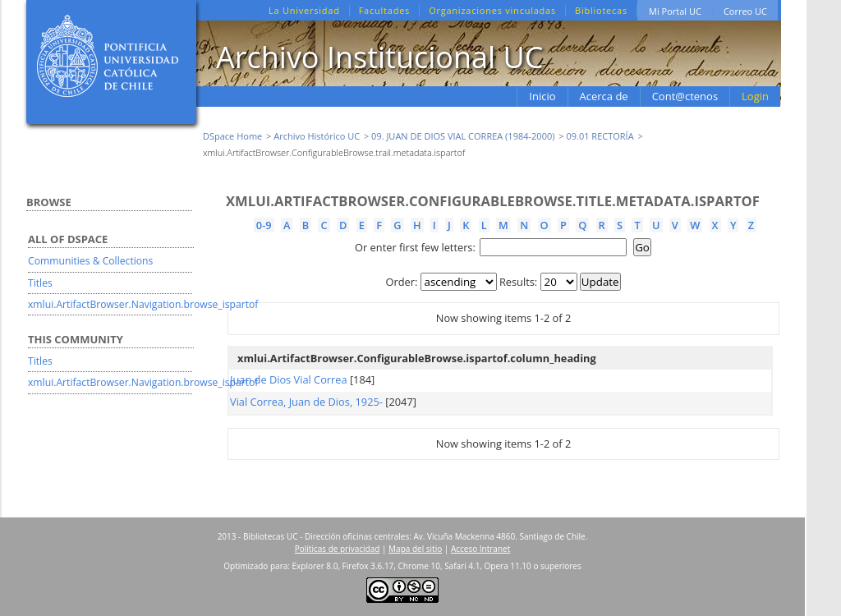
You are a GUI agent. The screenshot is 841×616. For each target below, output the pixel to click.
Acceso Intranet (480, 549)
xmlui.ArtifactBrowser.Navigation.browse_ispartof (143, 304)
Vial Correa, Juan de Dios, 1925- (306, 402)
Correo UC (745, 11)
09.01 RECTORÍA (600, 136)
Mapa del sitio (415, 549)
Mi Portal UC (675, 11)
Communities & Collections (90, 261)
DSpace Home (232, 136)
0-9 (264, 225)
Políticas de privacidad (338, 549)
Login (755, 96)
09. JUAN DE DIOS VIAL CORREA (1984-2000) (463, 136)
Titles (40, 283)
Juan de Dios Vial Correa (289, 379)
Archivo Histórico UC (317, 136)
